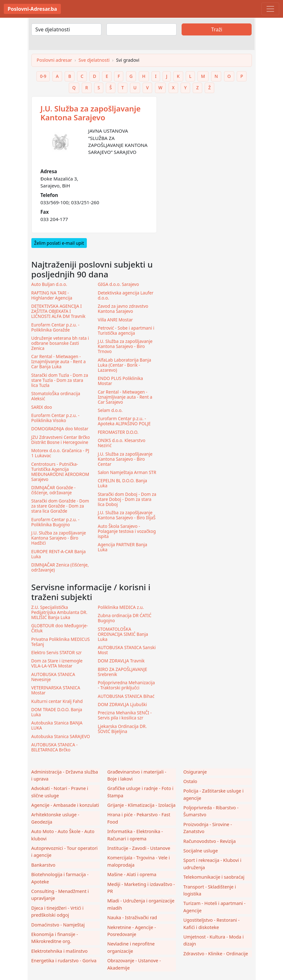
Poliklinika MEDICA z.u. (121, 607)
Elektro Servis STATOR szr (57, 653)
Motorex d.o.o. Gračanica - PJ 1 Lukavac (60, 453)
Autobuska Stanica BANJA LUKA (57, 725)
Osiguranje (195, 772)
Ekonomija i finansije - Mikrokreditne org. (55, 938)
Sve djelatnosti (94, 60)
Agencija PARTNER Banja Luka (123, 547)
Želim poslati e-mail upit (59, 243)
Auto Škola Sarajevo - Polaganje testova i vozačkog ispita (127, 531)
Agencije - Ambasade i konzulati (65, 805)
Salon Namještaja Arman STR (127, 472)
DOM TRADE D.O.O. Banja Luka (57, 712)
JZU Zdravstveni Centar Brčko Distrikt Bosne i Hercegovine (61, 440)
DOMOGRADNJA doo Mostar (60, 429)
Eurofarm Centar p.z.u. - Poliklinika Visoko (55, 418)
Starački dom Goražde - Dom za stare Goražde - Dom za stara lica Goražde (60, 506)
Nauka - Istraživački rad (132, 917)
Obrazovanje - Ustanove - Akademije (134, 964)
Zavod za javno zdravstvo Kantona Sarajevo (123, 309)
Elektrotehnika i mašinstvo (60, 951)
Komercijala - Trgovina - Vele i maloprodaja (139, 861)
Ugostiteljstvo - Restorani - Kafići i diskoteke (212, 923)
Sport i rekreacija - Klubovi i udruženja (212, 864)
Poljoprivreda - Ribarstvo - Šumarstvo (211, 811)
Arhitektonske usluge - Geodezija (55, 818)
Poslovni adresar (55, 60)
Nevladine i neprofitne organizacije (131, 947)
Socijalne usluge (201, 851)
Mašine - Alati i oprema (132, 874)
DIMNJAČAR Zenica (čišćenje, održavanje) (60, 567)
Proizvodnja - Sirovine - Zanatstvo (208, 828)
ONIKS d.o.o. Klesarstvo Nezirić (122, 443)
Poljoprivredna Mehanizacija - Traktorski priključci (126, 685)
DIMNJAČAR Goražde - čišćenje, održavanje (54, 490)
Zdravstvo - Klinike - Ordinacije (216, 954)
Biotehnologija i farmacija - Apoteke (60, 878)
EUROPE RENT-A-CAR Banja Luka (59, 554)
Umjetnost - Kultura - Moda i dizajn (214, 940)
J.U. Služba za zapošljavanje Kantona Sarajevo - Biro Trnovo (125, 346)
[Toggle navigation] (270, 9)
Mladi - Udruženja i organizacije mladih (141, 904)
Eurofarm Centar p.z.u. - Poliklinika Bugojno (55, 522)
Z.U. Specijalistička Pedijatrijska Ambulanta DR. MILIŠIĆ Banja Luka (59, 612)
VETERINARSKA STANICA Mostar (56, 690)
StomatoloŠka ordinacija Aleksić (56, 396)
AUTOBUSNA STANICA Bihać (126, 696)
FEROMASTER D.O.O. (118, 432)
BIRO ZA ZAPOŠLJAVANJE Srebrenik (123, 672)
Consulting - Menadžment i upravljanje (60, 895)
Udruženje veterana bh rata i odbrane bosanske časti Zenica (60, 343)
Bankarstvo (43, 865)
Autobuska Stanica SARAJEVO (61, 737)
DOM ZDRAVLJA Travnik (121, 661)
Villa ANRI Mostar (116, 320)
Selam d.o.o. (110, 410)
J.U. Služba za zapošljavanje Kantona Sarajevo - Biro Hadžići (59, 538)
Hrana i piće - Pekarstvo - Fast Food (139, 818)
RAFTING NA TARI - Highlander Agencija (52, 295)
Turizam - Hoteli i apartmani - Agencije (215, 907)
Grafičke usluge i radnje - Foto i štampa (141, 792)
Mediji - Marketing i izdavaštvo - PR (141, 888)
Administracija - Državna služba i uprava (65, 775)
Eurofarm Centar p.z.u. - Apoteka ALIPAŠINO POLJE (124, 421)
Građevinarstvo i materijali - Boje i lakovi (137, 775)
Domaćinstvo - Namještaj (58, 925)
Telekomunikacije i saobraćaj (214, 877)
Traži (217, 29)
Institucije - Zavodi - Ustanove (139, 848)
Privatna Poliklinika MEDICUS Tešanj (61, 642)
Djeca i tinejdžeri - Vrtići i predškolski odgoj (58, 911)
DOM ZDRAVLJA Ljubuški (122, 705)
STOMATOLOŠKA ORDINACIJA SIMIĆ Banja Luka (123, 634)
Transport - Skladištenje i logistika (210, 890)
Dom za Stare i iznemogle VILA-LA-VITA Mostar (57, 663)
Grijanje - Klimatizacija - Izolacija (141, 805)
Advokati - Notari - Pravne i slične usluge (60, 792)
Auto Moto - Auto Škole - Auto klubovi (63, 835)
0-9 (43, 76)
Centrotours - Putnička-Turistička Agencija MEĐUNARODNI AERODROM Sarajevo (60, 472)
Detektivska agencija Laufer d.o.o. (126, 295)
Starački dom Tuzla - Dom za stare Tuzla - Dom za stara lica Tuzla (60, 380)
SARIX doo (42, 407)
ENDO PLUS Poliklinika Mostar (121, 381)
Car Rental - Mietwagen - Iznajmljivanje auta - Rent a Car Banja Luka (59, 362)
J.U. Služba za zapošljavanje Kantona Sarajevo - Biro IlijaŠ (127, 515)
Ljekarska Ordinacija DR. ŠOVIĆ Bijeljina (122, 729)
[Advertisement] (208, 136)
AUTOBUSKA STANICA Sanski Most (127, 650)
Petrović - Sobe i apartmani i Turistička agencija (126, 331)
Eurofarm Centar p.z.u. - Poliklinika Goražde (55, 327)
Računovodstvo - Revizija (210, 841)
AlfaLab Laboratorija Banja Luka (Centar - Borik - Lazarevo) (125, 365)
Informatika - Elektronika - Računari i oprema (135, 835)
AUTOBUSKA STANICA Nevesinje (53, 677)
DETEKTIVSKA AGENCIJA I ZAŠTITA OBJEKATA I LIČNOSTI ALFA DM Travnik (58, 311)
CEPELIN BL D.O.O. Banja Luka (123, 483)
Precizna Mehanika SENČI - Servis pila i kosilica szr (125, 715)
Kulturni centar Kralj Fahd (57, 701)
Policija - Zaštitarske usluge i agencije (214, 794)
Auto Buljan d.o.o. (49, 284)
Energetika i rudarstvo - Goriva (64, 961)
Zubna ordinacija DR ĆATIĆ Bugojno (125, 618)
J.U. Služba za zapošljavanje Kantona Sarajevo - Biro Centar (125, 459)
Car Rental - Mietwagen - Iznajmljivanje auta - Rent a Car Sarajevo (125, 397)
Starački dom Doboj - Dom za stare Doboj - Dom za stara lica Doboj (127, 499)
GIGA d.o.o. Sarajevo (119, 284)
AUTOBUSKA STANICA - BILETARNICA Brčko (55, 747)
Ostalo (190, 781)
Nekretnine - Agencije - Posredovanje (132, 931)
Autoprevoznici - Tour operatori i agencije (65, 852)
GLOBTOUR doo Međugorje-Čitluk (60, 628)
